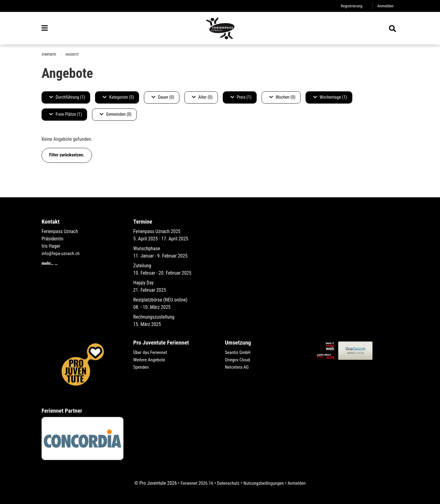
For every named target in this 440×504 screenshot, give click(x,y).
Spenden (142, 367)
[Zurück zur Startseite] (220, 30)
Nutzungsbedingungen (265, 483)
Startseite (50, 55)
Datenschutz (227, 483)
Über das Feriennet (151, 352)
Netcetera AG (238, 367)
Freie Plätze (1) (66, 115)
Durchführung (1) (67, 98)
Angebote (74, 55)
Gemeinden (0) (116, 115)
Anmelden (385, 6)
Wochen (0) (282, 98)
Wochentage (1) (330, 98)
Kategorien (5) (118, 98)
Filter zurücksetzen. (67, 155)
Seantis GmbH (239, 352)
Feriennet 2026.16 (194, 483)
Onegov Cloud (238, 360)
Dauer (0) (163, 98)
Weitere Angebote (150, 360)
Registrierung (350, 6)
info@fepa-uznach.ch (62, 253)
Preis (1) (241, 98)
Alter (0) (202, 98)
